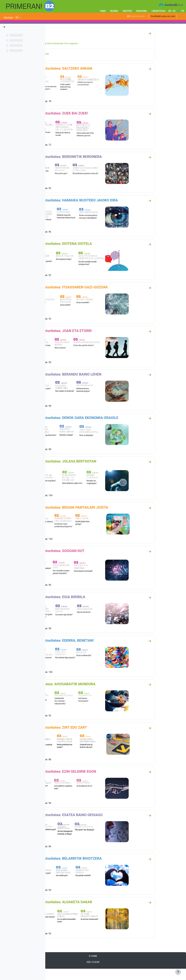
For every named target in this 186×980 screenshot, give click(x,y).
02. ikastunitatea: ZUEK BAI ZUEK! (81, 126)
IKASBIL (114, 11)
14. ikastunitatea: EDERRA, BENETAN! (84, 652)
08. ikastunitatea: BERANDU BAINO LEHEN (88, 386)
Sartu (181, 16)
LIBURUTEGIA (159, 11)
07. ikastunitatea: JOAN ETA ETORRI (83, 343)
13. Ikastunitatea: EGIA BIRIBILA (80, 609)
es (174, 11)
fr (183, 11)
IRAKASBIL (142, 11)
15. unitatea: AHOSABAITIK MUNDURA (85, 695)
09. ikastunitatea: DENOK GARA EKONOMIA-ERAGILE (97, 430)
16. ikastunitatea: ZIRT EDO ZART (81, 739)
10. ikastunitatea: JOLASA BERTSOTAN (86, 473)
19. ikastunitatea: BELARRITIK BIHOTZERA (88, 870)
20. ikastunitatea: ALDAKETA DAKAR (83, 913)
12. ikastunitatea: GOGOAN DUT (80, 563)
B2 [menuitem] (17, 17)
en (170, 11)
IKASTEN (127, 11)
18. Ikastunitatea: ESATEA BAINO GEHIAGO (89, 826)
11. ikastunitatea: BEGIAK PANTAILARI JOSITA (91, 519)
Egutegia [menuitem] (8, 17)
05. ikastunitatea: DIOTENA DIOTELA (83, 256)
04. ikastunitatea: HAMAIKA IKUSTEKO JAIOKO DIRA (96, 213)
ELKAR (116, 973)
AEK (109, 973)
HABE (103, 11)
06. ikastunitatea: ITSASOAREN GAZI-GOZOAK (91, 300)
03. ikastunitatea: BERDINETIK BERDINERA (88, 169)
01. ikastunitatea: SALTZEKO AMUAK (84, 81)
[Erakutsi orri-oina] (178, 972)
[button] (137, 16)
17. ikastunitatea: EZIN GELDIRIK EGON (85, 783)
